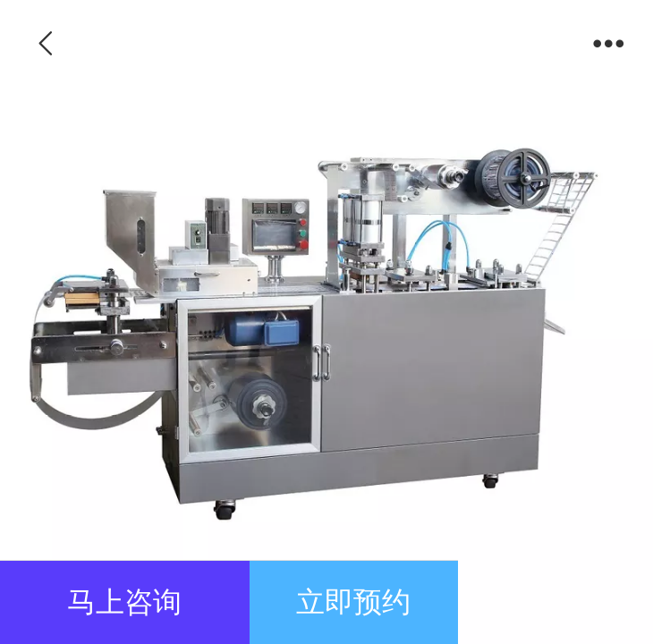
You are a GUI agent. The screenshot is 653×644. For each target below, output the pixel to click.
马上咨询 (124, 602)
